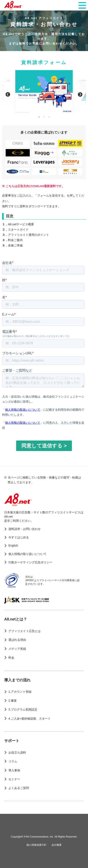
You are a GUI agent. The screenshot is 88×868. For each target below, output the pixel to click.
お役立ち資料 (17, 753)
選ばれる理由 (17, 640)
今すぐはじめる (19, 537)
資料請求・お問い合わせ (25, 529)
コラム (13, 761)
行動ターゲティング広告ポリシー (30, 562)
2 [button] (44, 117)
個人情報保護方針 (36, 845)
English (13, 545)
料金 (11, 658)
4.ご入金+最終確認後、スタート (30, 719)
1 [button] (39, 117)
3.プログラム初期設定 (23, 709)
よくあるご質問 (19, 788)
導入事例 (14, 770)
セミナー (14, 779)
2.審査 (13, 701)
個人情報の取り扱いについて (27, 554)
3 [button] (49, 117)
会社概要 (57, 845)
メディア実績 (17, 649)
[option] (44, 92)
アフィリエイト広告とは (25, 631)
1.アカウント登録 (20, 692)
